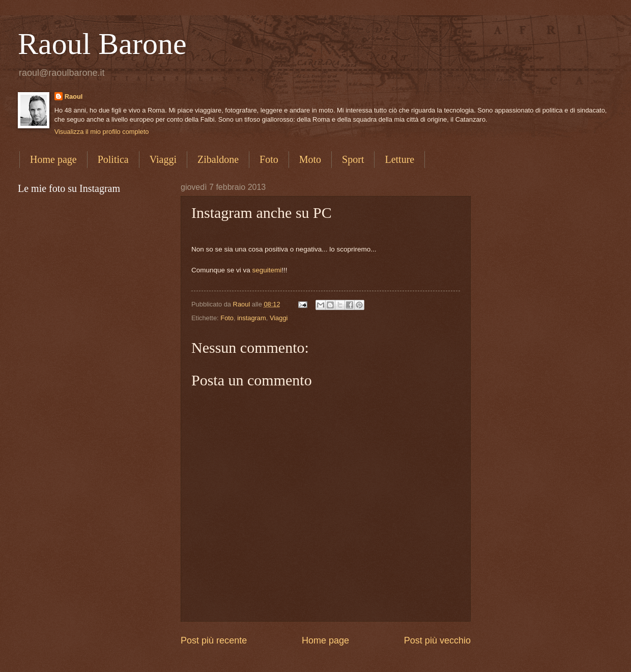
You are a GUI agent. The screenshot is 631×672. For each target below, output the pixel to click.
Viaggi (163, 159)
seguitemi (267, 270)
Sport (353, 159)
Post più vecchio (437, 640)
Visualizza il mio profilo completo (102, 132)
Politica (113, 159)
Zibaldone (218, 159)
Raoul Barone (102, 44)
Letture (399, 159)
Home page (53, 159)
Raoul (74, 96)
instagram (252, 318)
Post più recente (214, 640)
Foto (269, 159)
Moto (310, 159)
